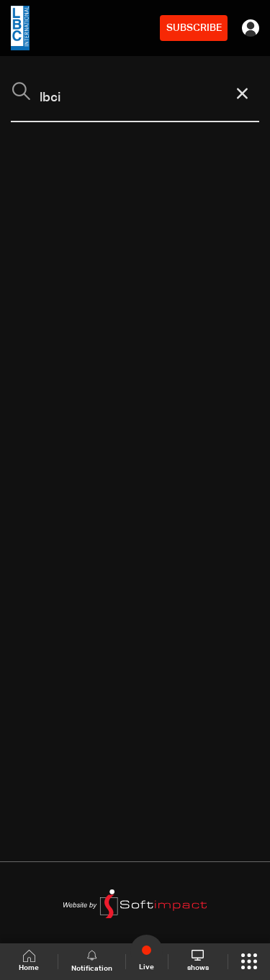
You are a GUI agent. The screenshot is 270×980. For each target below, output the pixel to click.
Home (29, 961)
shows (198, 961)
